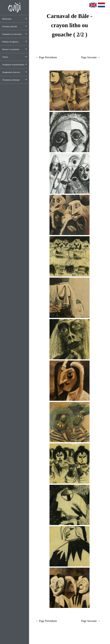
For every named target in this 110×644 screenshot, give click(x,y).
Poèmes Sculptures (10, 42)
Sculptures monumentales (13, 65)
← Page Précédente (46, 57)
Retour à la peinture (11, 49)
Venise (5, 57)
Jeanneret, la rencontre (12, 34)
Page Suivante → (91, 57)
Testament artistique (11, 80)
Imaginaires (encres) (11, 72)
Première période (10, 26)
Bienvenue (7, 19)
